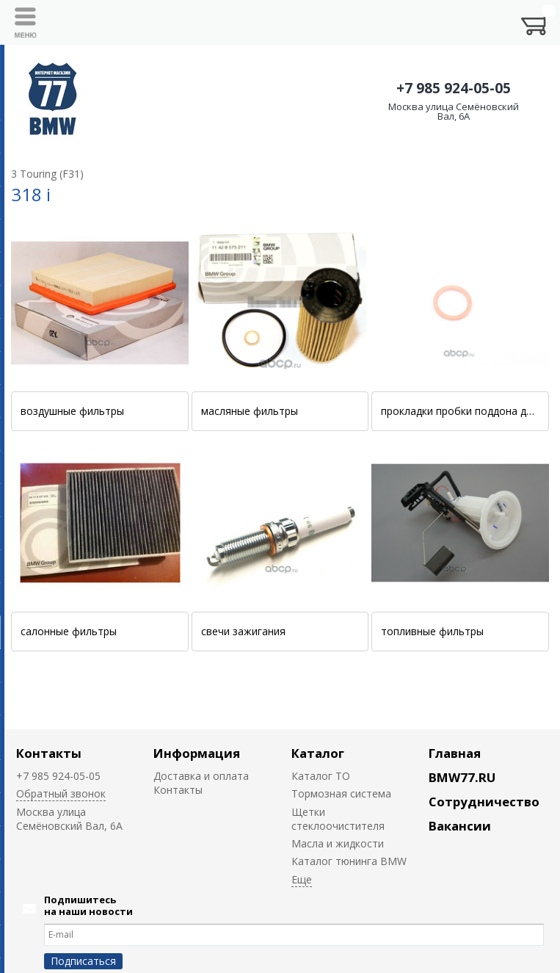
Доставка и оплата (201, 776)
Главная (455, 753)
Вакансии (460, 826)
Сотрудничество (484, 802)
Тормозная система (341, 793)
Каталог (318, 753)
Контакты (49, 753)
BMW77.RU (462, 777)
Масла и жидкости (338, 843)
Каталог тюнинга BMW (349, 861)
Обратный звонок (61, 793)
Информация (197, 753)
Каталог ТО (321, 776)
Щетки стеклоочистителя (338, 819)
